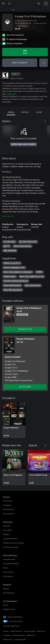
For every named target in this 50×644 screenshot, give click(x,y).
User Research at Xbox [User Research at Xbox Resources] (11, 547)
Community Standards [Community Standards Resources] (10, 539)
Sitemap (6, 631)
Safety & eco (31, 635)
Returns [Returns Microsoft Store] (6, 568)
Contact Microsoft (16, 631)
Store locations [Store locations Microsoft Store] (8, 576)
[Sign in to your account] (46, 4)
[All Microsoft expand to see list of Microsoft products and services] (3, 4)
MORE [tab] (39, 112)
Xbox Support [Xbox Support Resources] (7, 530)
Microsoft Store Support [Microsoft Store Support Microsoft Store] (11, 564)
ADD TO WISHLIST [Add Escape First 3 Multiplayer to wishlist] (20, 63)
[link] (14, 420)
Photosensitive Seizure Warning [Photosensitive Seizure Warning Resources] (13, 543)
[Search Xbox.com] (9, 3)
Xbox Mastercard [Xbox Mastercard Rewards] (9, 593)
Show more (8, 216)
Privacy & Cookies (29, 631)
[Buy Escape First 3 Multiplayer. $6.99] (25, 52)
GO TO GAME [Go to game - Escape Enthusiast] (25, 387)
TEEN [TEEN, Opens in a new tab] (16, 74)
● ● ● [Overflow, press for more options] (44, 63)
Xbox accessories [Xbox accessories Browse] (9, 514)
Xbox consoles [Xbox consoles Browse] (8, 501)
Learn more (11, 94)
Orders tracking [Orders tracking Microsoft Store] (8, 572)
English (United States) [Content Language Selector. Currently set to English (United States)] (15, 617)
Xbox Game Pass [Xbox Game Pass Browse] (9, 509)
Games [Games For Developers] (5, 605)
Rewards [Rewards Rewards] (6, 589)
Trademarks (7, 635)
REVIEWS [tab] (25, 112)
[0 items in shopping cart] (39, 4)
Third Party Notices (19, 635)
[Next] (45, 121)
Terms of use (41, 631)
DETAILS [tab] (11, 112)
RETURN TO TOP (25, 329)
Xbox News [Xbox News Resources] (7, 526)
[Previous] (40, 121)
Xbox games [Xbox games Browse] (7, 505)
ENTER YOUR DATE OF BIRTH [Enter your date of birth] (24, 144)
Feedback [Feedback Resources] (6, 534)
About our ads (8, 639)
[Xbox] (7, 9)
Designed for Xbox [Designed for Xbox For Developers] (9, 609)
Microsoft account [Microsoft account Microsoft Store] (9, 559)
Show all (33, 445)
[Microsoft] (25, 2)
